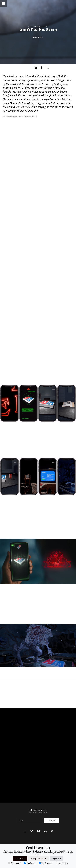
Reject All (56, 858)
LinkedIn (47, 68)
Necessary (15, 863)
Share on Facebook (42, 68)
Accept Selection (39, 858)
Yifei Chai (44, 26)
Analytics (30, 863)
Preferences (46, 863)
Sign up (52, 821)
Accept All (20, 858)
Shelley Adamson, (35, 26)
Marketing (62, 863)
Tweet (36, 68)
